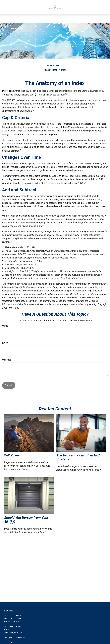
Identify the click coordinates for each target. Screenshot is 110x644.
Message (7, 360)
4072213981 (16, 619)
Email (5, 343)
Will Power (12, 455)
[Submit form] (9, 385)
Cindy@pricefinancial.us (14, 638)
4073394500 (16, 616)
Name (5, 326)
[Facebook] (6, 642)
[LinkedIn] (11, 642)
